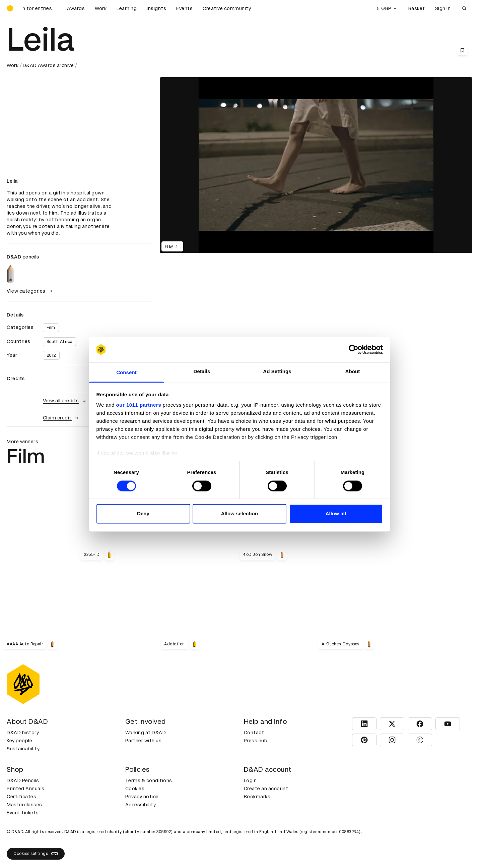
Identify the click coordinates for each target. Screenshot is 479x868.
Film (51, 328)
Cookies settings (36, 854)
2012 (51, 355)
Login (250, 780)
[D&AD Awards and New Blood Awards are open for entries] (40, 8)
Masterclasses (24, 805)
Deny (143, 514)
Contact (254, 733)
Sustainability (23, 749)
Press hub (256, 741)
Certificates (21, 797)
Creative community (227, 8)
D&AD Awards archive (48, 65)
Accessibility (141, 805)
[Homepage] (10, 8)
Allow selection (240, 514)
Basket (417, 8)
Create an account (266, 789)
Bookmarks (257, 797)
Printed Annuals (26, 789)
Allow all (336, 514)
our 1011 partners (139, 405)
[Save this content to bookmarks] (462, 50)
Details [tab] (202, 372)
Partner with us (144, 741)
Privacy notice (142, 797)
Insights (156, 8)
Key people (19, 741)
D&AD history (23, 733)
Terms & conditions (149, 780)
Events (184, 8)
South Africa (60, 342)
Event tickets (23, 813)
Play (172, 246)
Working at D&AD (146, 733)
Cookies (135, 789)
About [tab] (353, 372)
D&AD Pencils (23, 780)
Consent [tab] (126, 373)
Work (101, 8)
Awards (76, 8)
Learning (127, 8)
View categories (30, 291)
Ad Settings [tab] (277, 372)
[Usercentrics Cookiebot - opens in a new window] (354, 349)
